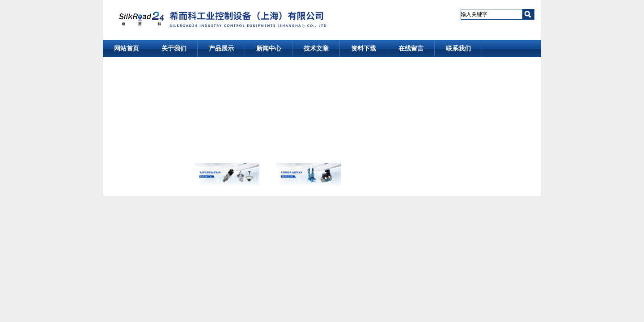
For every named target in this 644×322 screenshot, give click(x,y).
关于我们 (174, 49)
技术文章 (316, 49)
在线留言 (411, 49)
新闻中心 (269, 49)
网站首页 (127, 49)
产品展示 (221, 49)
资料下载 (364, 49)
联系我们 (458, 49)
